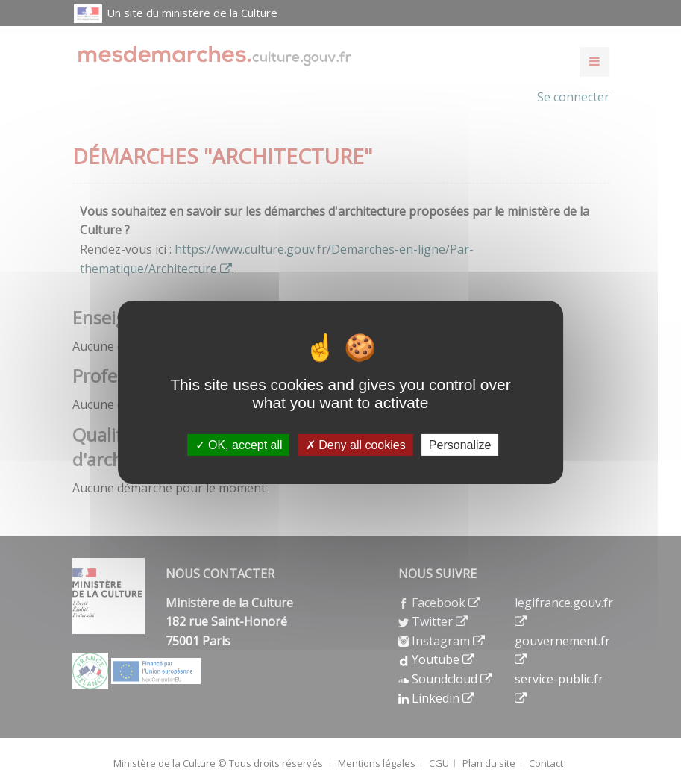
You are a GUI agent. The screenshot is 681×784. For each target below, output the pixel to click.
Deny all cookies (356, 444)
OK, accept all (239, 444)
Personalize (460, 444)
